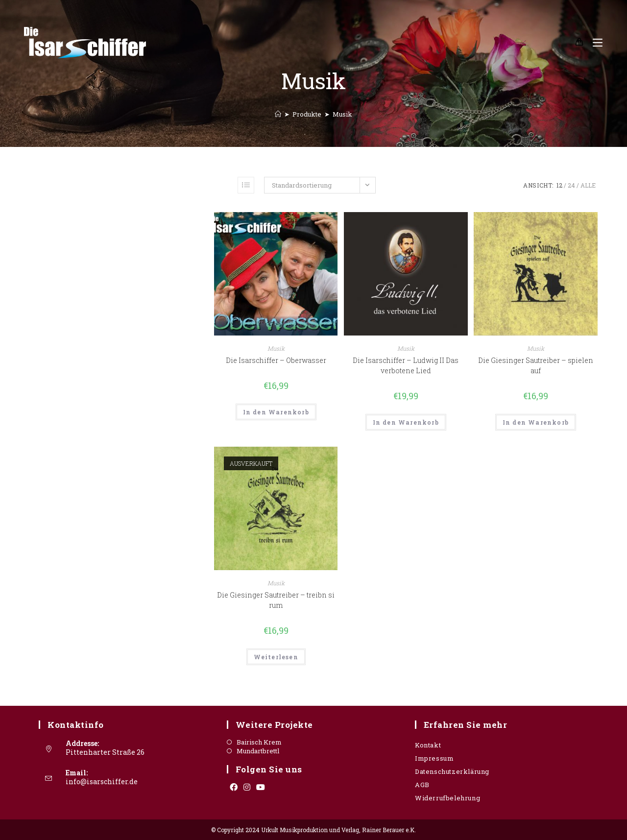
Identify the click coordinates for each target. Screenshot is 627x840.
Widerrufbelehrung (447, 798)
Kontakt (428, 745)
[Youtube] (261, 787)
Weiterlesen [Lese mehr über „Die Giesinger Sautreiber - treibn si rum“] (276, 657)
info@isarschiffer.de (102, 781)
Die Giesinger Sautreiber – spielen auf (536, 365)
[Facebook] (234, 787)
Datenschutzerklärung (452, 771)
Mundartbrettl (258, 751)
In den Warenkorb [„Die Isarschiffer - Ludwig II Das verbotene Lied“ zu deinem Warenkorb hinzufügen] (406, 422)
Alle (588, 185)
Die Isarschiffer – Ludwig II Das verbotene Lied (406, 365)
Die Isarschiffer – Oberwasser (276, 360)
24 (571, 185)
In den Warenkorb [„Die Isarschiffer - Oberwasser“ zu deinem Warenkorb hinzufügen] (276, 412)
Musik (342, 114)
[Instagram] (247, 787)
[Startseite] (278, 114)
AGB (422, 785)
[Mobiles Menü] (594, 42)
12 (559, 185)
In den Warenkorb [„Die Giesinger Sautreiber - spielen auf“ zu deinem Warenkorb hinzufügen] (536, 422)
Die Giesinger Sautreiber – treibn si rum (276, 600)
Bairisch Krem (259, 742)
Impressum (434, 758)
